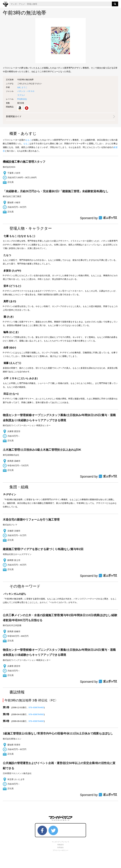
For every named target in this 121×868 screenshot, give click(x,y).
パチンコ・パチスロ (26, 91)
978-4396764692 (36, 721)
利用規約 (60, 847)
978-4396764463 (36, 707)
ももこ (28, 140)
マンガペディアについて (60, 842)
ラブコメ (21, 95)
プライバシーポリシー (60, 850)
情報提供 (60, 845)
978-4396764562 (36, 714)
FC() (22, 99)
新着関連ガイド (14, 116)
